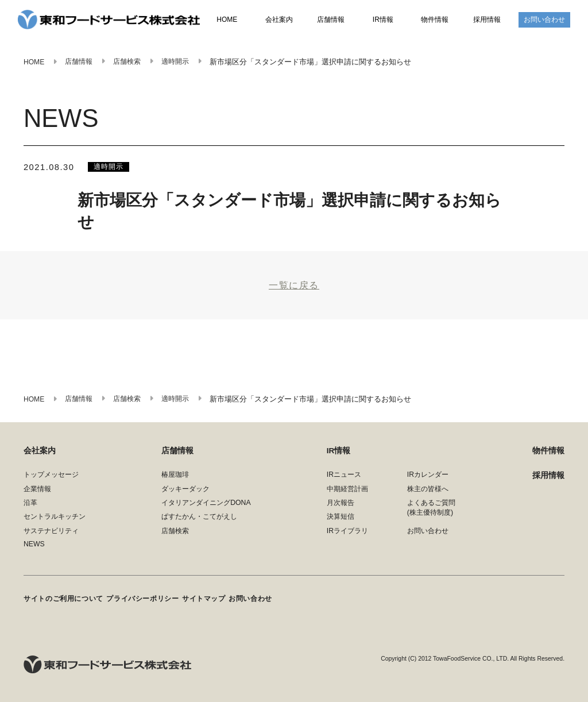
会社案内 (279, 20)
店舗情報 (331, 20)
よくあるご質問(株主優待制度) (431, 512)
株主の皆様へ (428, 493)
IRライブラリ (347, 535)
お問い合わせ (544, 20)
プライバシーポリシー (147, 601)
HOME (227, 21)
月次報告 (341, 507)
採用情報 (487, 20)
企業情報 (37, 493)
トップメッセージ (51, 480)
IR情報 (383, 20)
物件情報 (435, 20)
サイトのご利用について (63, 601)
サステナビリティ (51, 535)
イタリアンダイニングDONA (206, 507)
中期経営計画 (347, 493)
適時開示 (110, 167)
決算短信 (341, 522)
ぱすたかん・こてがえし (199, 522)
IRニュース (344, 480)
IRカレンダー (428, 480)
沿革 (30, 507)
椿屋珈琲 (175, 480)
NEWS (34, 549)
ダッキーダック (185, 493)
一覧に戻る (294, 288)
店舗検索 (175, 535)
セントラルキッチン (55, 522)
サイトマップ (212, 601)
